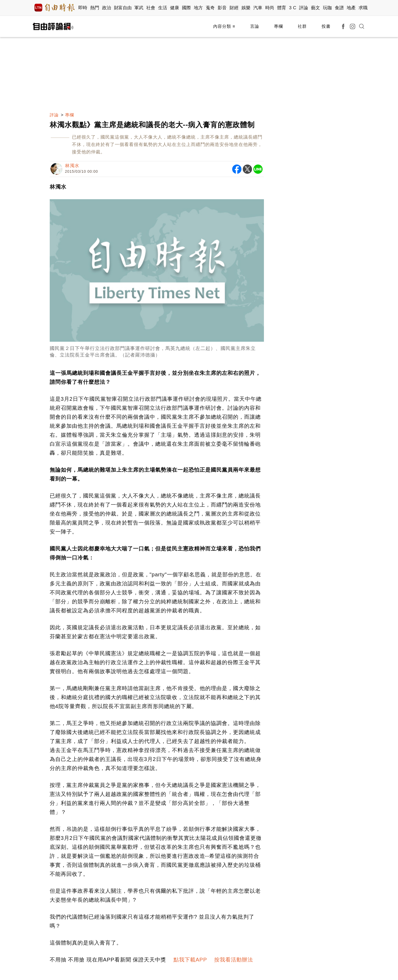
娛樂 (246, 8)
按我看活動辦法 (234, 960)
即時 (83, 8)
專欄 (278, 26)
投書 (326, 26)
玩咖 (328, 8)
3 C (293, 8)
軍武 (139, 8)
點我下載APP (190, 960)
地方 (198, 8)
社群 (302, 26)
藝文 (316, 8)
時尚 (270, 8)
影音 (222, 8)
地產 (351, 8)
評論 (304, 8)
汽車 (258, 8)
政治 (107, 8)
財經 (234, 8)
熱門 (95, 8)
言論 (255, 26)
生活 (163, 8)
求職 (363, 8)
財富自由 (123, 8)
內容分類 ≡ (224, 26)
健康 (175, 8)
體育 (282, 8)
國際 (187, 8)
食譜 (339, 8)
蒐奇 (210, 8)
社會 (151, 8)
